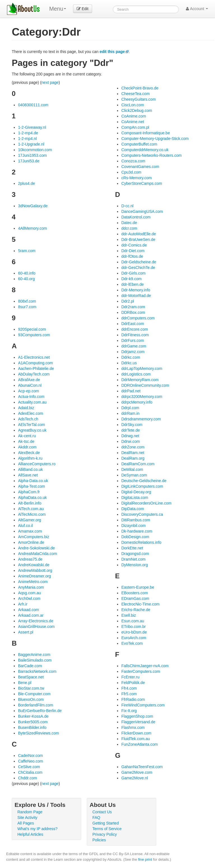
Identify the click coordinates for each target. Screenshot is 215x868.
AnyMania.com (31, 587)
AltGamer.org (29, 520)
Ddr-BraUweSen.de (138, 240)
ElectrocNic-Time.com (140, 604)
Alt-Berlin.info (30, 503)
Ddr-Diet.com (133, 251)
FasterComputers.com (141, 671)
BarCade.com (30, 666)
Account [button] (197, 9)
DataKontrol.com (136, 217)
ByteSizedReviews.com (38, 733)
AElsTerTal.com (31, 425)
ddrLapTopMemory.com (142, 369)
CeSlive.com (29, 767)
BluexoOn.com (31, 699)
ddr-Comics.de (134, 245)
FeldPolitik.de (133, 683)
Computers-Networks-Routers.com (151, 155)
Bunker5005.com (33, 722)
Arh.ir (23, 604)
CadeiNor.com (30, 756)
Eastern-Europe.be (138, 587)
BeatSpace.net (31, 677)
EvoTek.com (132, 643)
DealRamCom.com (138, 464)
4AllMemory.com (32, 228)
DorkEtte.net (132, 548)
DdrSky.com (132, 425)
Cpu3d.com (131, 172)
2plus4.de (26, 183)
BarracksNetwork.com (37, 671)
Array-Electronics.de (36, 621)
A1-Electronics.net (34, 357)
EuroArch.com (134, 638)
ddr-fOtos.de (132, 256)
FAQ (96, 818)
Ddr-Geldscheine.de (139, 262)
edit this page (112, 52)
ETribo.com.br (133, 627)
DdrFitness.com (135, 335)
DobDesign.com (135, 537)
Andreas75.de (30, 559)
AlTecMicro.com (32, 514)
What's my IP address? (37, 829)
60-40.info (27, 273)
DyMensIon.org (135, 565)
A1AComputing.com (35, 363)
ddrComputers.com (138, 318)
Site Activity (27, 818)
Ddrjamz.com (133, 352)
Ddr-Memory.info (136, 290)
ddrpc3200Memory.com (142, 397)
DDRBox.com (133, 312)
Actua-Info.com (31, 397)
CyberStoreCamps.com (142, 183)
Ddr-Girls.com (133, 273)
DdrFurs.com (133, 340)
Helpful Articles (30, 834)
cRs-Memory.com (136, 178)
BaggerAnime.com (34, 655)
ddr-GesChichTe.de (138, 268)
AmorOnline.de (31, 542)
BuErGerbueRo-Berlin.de (40, 711)
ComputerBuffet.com (139, 144)
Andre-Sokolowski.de (36, 548)
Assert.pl (25, 632)
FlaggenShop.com (137, 716)
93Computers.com (34, 335)
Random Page (30, 812)
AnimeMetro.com (33, 582)
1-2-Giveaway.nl (32, 127)
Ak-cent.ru (27, 436)
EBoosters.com (135, 593)
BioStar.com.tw (31, 688)
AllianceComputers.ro (37, 464)
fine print (145, 859)
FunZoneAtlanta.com (139, 744)
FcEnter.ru (130, 677)
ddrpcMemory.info (137, 402)
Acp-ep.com (28, 391)
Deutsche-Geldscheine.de (144, 481)
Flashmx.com (133, 727)
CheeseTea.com (135, 94)
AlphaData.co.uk (32, 498)
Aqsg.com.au (29, 593)
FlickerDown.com (136, 733)
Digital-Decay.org (136, 492)
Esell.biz (128, 615)
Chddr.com (27, 778)
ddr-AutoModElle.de (139, 234)
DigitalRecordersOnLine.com (146, 503)
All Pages (26, 823)
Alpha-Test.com (31, 486)
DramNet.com (133, 559)
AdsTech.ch (28, 419)
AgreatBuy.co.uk (32, 430)
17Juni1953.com (32, 155)
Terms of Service (107, 829)
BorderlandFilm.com (35, 705)
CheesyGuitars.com (138, 99)
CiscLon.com (133, 105)
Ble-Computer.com (34, 694)
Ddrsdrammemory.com (141, 419)
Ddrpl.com (130, 408)
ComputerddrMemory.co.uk (145, 150)
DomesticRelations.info (141, 542)
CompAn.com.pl (135, 127)
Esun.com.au (133, 621)
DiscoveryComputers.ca (142, 514)
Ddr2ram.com (133, 307)
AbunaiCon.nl (30, 385)
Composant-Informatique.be (146, 133)
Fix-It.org (129, 711)
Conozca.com (133, 161)
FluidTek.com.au (135, 739)
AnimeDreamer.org (34, 576)
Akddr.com (27, 447)
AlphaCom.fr (29, 492)
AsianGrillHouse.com (36, 627)
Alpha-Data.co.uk (33, 481)
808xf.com (27, 301)
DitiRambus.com (136, 520)
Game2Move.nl (135, 778)
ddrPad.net (131, 391)
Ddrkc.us (129, 363)
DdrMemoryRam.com (140, 380)
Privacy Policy (105, 834)
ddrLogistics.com (136, 374)
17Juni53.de (29, 161)
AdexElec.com (30, 413)
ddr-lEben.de (132, 284)
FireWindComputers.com (143, 705)
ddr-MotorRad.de (136, 296)
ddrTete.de (130, 430)
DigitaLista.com (135, 498)
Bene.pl (24, 683)
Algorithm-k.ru (30, 458)
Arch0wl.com (29, 598)
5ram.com (27, 251)
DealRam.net (133, 453)
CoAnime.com (134, 116)
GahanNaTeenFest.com (142, 767)
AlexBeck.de (29, 453)
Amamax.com (30, 531)
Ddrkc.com (131, 357)
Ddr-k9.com (131, 279)
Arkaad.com (28, 610)
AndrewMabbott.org (35, 570)
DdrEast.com (133, 324)
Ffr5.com (129, 694)
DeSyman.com (134, 475)
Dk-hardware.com (137, 531)
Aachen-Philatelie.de (36, 369)
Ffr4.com (129, 688)
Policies (99, 840)
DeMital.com (132, 469)
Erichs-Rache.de (136, 610)
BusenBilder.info (32, 727)
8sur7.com (27, 307)
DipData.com (133, 509)
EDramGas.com (135, 598)
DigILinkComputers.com (142, 486)
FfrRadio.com (133, 699)
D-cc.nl (127, 206)
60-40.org (26, 279)
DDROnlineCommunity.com (145, 385)
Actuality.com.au (32, 402)
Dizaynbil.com (133, 526)
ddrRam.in (130, 413)
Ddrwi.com (130, 441)
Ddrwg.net (130, 436)
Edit (83, 9)
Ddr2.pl (128, 301)
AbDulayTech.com (34, 374)
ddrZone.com (133, 447)
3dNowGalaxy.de (33, 206)
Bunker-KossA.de (33, 716)
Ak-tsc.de (26, 441)
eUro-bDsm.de (134, 632)
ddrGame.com (134, 346)
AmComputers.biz (33, 537)
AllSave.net (28, 475)
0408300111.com (33, 105)
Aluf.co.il (25, 526)
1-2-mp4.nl (27, 139)
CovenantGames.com (140, 167)
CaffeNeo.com (30, 761)
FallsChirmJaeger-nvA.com (145, 666)
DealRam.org (133, 458)
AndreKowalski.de (34, 565)
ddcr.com (129, 228)
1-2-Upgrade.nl (31, 144)
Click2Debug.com (137, 110)
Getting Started (106, 823)
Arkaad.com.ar (31, 615)
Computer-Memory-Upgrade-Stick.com (155, 139)
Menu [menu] (58, 9)
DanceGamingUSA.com (142, 211)
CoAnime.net (133, 122)
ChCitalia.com (30, 772)
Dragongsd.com (135, 554)
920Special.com (32, 329)
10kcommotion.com (35, 150)
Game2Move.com (137, 772)
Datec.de (129, 223)
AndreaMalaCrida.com (37, 554)
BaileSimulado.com (35, 660)
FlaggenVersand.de (138, 722)
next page (50, 82)
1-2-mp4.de (28, 133)
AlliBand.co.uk (30, 469)
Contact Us (102, 812)
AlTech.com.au (31, 509)
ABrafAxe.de (29, 380)
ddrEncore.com (135, 329)
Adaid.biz (26, 408)
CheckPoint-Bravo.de (140, 88)
